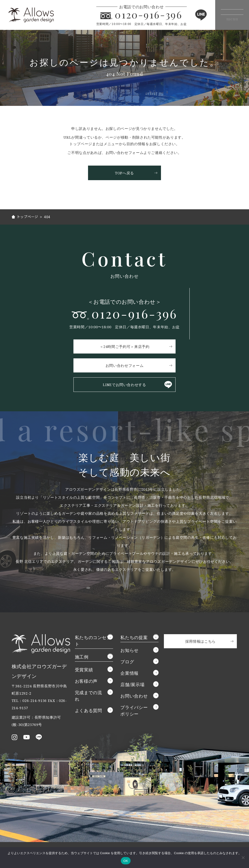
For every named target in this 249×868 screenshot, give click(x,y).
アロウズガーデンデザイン (36, 15)
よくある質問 (89, 711)
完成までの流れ (89, 697)
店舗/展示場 (132, 685)
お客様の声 (86, 682)
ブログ (127, 663)
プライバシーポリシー (134, 712)
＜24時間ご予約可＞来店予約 (125, 347)
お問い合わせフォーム (124, 366)
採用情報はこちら (200, 642)
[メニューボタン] (229, 15)
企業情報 (129, 674)
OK (126, 861)
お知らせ (129, 651)
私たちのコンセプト (93, 642)
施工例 (82, 658)
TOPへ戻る (124, 173)
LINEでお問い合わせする (124, 386)
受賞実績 (84, 671)
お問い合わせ (134, 697)
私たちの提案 (134, 638)
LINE (194, 15)
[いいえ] (243, 858)
